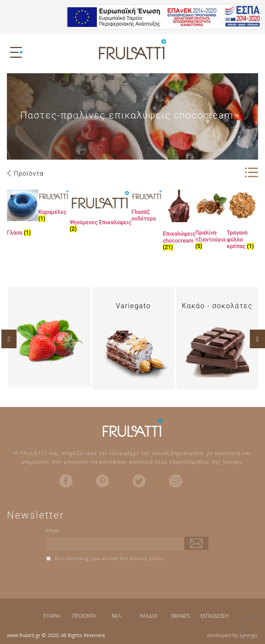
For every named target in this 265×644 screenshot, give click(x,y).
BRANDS (181, 616)
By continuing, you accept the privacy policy (105, 558)
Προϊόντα (29, 173)
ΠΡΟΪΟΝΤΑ (84, 616)
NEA (116, 616)
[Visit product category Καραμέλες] (54, 207)
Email (53, 530)
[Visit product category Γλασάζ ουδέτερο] (147, 207)
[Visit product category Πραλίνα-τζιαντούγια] (211, 221)
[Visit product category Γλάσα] (23, 214)
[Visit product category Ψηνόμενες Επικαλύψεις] (101, 212)
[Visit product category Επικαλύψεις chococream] (179, 221)
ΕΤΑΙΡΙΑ (52, 616)
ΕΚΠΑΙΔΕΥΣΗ (214, 616)
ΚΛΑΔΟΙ (149, 616)
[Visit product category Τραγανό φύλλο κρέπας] (242, 221)
